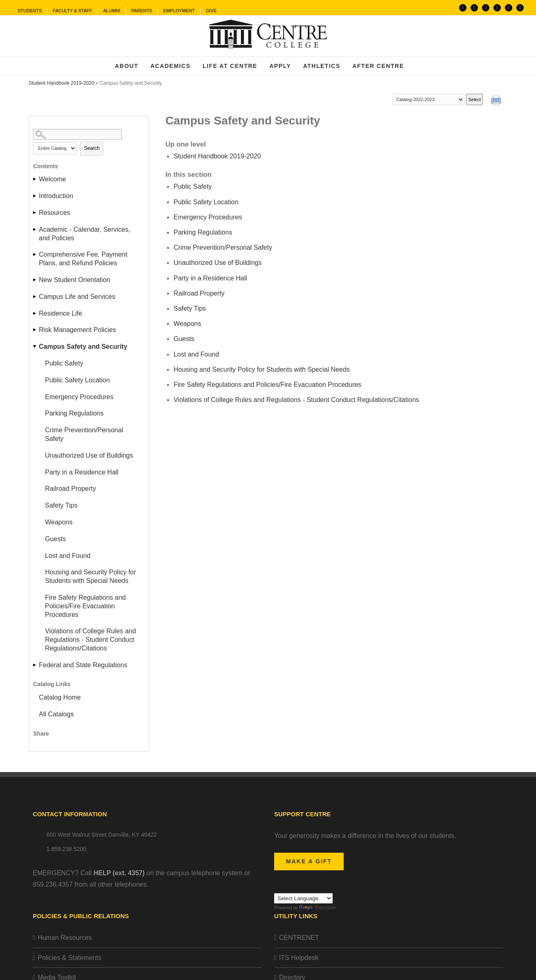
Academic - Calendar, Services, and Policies (84, 234)
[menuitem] (30, 11)
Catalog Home (60, 697)
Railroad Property (71, 489)
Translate (318, 908)
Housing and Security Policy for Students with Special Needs (90, 576)
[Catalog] (429, 99)
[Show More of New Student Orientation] (35, 280)
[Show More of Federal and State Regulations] (35, 665)
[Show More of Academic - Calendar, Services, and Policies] (35, 229)
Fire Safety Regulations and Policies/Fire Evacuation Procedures (85, 606)
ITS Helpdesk (299, 958)
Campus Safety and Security (83, 347)
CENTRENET (299, 938)
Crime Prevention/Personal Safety (84, 434)
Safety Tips (61, 505)
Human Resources (65, 938)
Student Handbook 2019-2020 (61, 83)
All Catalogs (56, 714)
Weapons (59, 522)
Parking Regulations (74, 413)
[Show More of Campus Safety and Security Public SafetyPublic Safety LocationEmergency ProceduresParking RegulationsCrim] (35, 347)
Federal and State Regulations (83, 665)
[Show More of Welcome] (35, 179)
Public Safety (64, 363)
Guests (55, 539)
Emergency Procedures (79, 397)
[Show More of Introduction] (35, 196)
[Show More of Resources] (35, 213)
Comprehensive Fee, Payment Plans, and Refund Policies (83, 259)
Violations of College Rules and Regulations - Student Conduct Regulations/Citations (90, 640)
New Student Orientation (74, 280)
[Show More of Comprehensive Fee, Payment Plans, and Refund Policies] (35, 254)
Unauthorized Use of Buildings (89, 455)
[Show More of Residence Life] (35, 313)
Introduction (56, 196)
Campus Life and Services (77, 297)
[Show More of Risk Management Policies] (35, 330)
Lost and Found (68, 556)
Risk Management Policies (78, 330)
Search (92, 148)
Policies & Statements (70, 958)
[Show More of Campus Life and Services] (35, 297)
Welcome (52, 179)
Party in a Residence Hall (82, 472)
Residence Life (61, 313)
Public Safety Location (77, 380)
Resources (54, 213)
